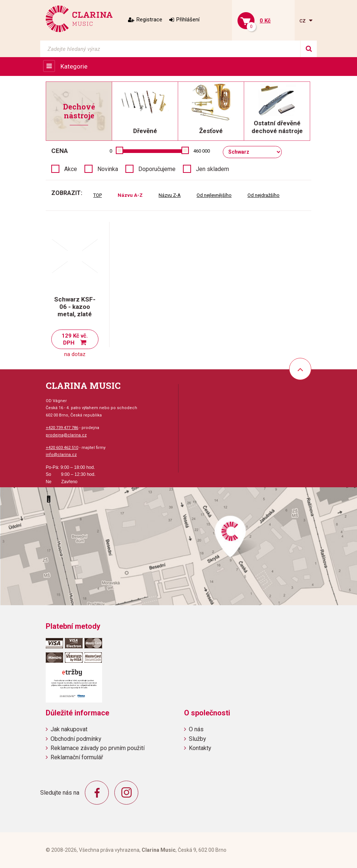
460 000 (202, 151)
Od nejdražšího (264, 195)
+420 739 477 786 (62, 428)
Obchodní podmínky (76, 739)
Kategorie (74, 66)
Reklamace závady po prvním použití (98, 748)
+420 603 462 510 (62, 448)
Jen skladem (212, 169)
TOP (98, 195)
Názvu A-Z (130, 195)
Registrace (149, 20)
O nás (196, 729)
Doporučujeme (157, 169)
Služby (197, 739)
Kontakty (200, 748)
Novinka (108, 169)
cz (303, 20)
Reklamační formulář (77, 757)
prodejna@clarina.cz (66, 435)
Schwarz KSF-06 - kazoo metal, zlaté (75, 307)
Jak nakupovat (69, 729)
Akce (71, 169)
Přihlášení (188, 20)
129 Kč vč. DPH (75, 339)
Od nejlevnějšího (214, 195)
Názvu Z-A (170, 195)
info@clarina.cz (61, 455)
